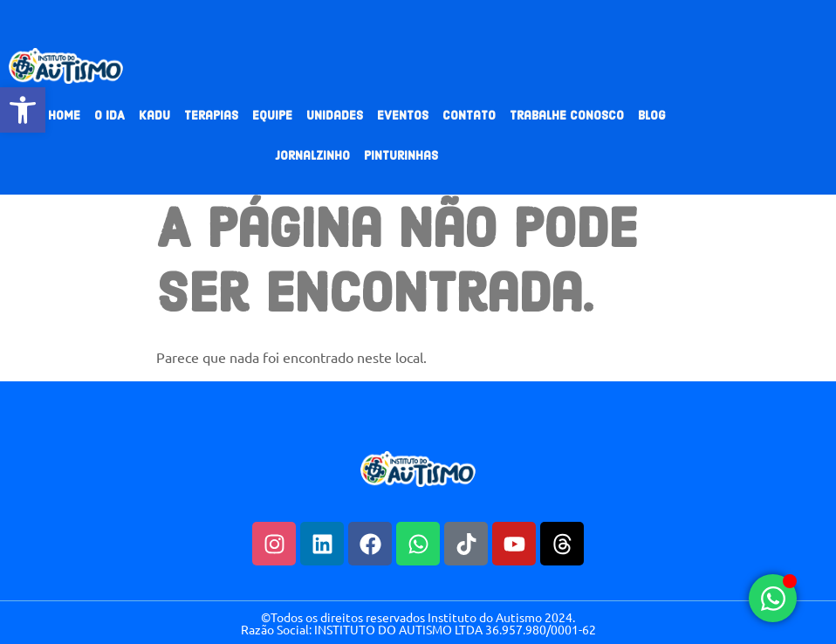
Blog (652, 116)
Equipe (272, 116)
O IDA (110, 116)
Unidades (335, 116)
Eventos (403, 116)
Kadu (154, 116)
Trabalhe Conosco (567, 116)
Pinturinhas (401, 157)
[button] (23, 110)
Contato (469, 116)
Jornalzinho (312, 157)
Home (64, 116)
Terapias (211, 116)
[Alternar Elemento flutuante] (773, 598)
